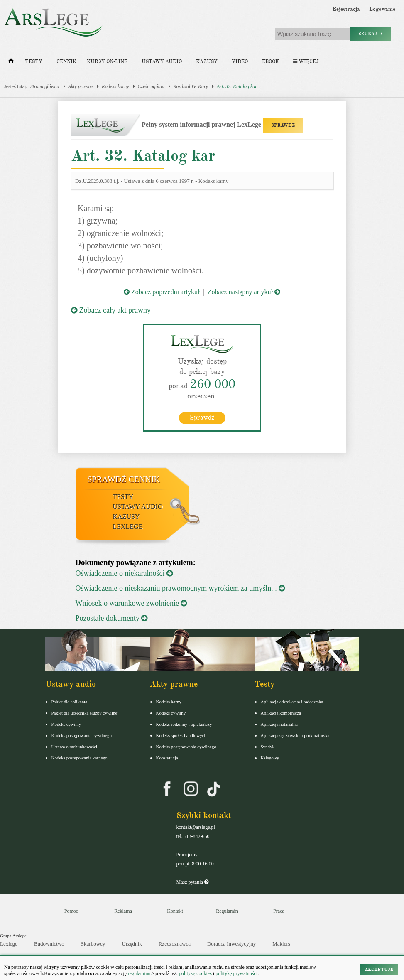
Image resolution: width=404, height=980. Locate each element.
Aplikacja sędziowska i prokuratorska (295, 735)
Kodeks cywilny (66, 724)
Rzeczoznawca (175, 944)
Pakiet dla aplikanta (70, 702)
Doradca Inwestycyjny (231, 944)
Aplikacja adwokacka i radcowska (292, 702)
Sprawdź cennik (124, 479)
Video (240, 62)
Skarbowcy (93, 944)
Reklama (123, 911)
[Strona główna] (11, 63)
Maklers (281, 944)
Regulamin (227, 911)
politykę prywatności (236, 973)
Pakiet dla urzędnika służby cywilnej (85, 713)
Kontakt (175, 911)
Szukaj (370, 34)
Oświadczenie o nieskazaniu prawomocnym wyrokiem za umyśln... (180, 588)
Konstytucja (167, 758)
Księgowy (270, 758)
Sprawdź (202, 418)
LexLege (128, 527)
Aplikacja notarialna (279, 724)
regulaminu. (139, 973)
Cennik (66, 62)
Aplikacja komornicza (281, 713)
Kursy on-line (107, 62)
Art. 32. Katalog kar (237, 86)
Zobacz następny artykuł (244, 292)
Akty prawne (81, 86)
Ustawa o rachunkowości (75, 747)
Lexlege (9, 944)
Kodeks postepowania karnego (80, 758)
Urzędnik (132, 944)
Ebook (271, 62)
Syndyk (268, 747)
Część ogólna (151, 86)
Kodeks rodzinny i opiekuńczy (184, 724)
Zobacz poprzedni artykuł (162, 292)
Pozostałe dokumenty (112, 618)
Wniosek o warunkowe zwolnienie (131, 603)
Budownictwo (49, 944)
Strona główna (45, 86)
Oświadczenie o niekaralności (124, 573)
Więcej (306, 62)
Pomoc (71, 911)
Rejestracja (346, 9)
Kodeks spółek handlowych (181, 735)
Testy (34, 62)
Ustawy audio (162, 62)
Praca (279, 911)
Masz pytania (192, 882)
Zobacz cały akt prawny (111, 310)
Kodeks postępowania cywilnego (82, 735)
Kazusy (207, 62)
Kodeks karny (115, 86)
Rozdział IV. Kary (191, 86)
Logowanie (382, 9)
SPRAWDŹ (283, 125)
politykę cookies (195, 973)
